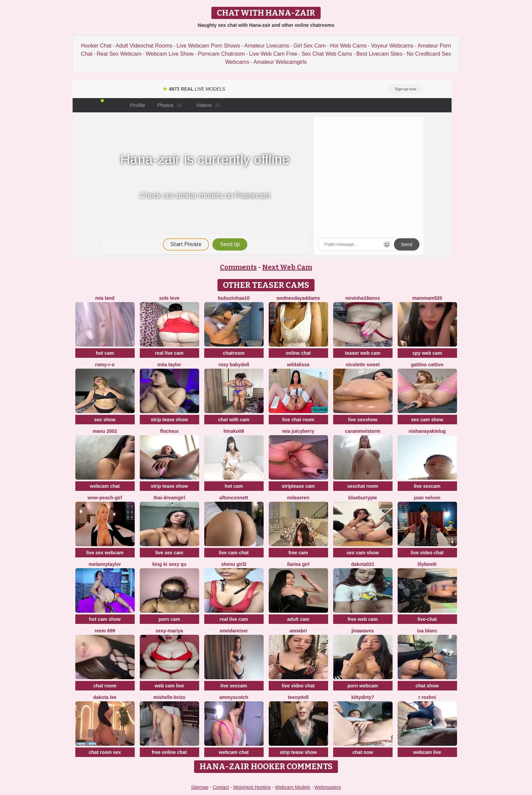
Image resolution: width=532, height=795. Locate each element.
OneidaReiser (234, 631)
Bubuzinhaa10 (234, 298)
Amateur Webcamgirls (280, 62)
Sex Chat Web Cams (327, 54)
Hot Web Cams (348, 46)
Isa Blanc (427, 631)
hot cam (105, 353)
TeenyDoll (298, 697)
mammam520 (427, 298)
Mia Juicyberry (298, 431)
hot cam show (105, 619)
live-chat (427, 619)
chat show (427, 686)
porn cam (169, 619)
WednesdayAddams (298, 298)
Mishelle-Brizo (169, 697)
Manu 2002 (105, 431)
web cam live (169, 686)
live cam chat (234, 553)
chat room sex (105, 752)
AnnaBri (298, 631)
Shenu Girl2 (234, 564)
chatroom (234, 353)
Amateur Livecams (267, 46)
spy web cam (427, 353)
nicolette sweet (363, 365)
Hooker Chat (96, 46)
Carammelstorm (363, 431)
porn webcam (363, 686)
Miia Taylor (169, 365)
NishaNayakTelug (427, 431)
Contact (221, 787)
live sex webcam (105, 553)
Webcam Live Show (169, 54)
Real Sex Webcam (119, 54)
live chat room (298, 420)
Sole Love (169, 298)
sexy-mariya (169, 631)
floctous (169, 431)
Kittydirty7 (363, 697)
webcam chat (105, 486)
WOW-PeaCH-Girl (105, 498)
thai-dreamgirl (169, 498)
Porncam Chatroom (221, 54)
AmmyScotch (234, 697)
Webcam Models (292, 787)
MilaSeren (298, 498)
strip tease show (169, 420)
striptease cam (298, 486)
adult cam (298, 619)
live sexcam (427, 486)
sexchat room (363, 486)
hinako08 (234, 431)
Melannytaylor (105, 564)
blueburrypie (363, 498)
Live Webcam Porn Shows (208, 46)
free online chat (169, 752)
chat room (105, 686)
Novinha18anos (363, 298)
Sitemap (200, 787)
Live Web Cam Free (273, 54)
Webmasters (328, 787)
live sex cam (169, 553)
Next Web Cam (287, 267)
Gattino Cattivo (427, 365)
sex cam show (427, 420)
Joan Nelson (427, 498)
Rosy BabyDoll (234, 365)
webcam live (427, 752)
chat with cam (234, 420)
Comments (238, 267)
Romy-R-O (105, 365)
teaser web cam (363, 353)
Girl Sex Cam (310, 46)
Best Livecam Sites (379, 54)
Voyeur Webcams (392, 46)
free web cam (363, 619)
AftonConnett (234, 498)
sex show (105, 420)
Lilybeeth (427, 564)
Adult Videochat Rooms (144, 46)
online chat (298, 353)
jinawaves (363, 631)
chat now (363, 752)
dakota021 (363, 564)
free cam (298, 553)
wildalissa (298, 365)
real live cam (169, 353)
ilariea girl (298, 564)
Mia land (105, 298)
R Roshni (427, 697)
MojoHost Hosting (252, 787)
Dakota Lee (105, 697)
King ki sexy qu (169, 564)
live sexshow (363, 420)
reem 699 (105, 631)
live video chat (427, 553)
